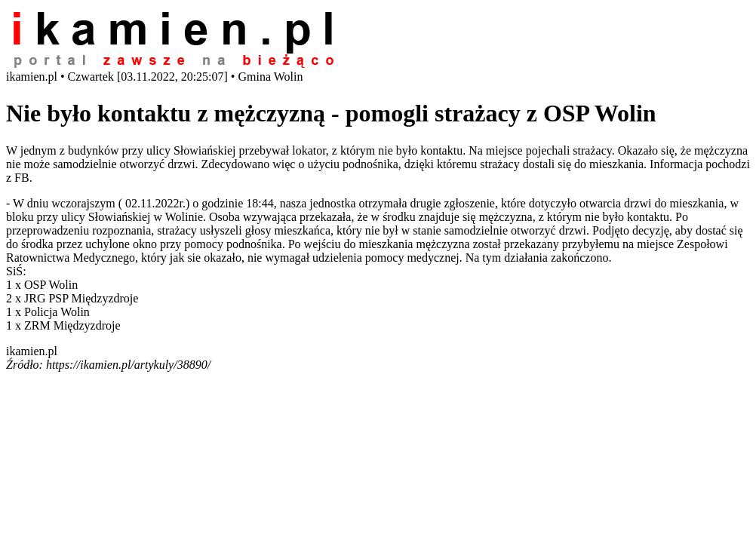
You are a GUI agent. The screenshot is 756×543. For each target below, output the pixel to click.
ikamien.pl (32, 351)
